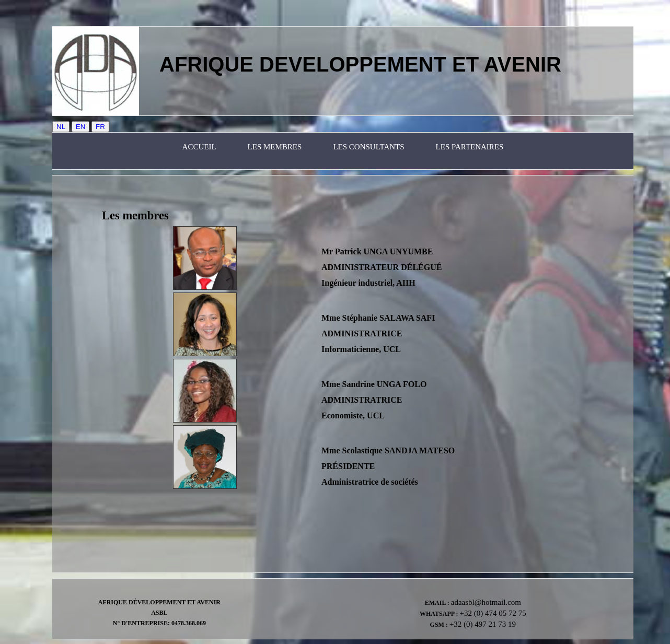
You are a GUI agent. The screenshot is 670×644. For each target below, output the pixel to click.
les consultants (368, 147)
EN (81, 127)
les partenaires (470, 147)
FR (100, 127)
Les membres (275, 147)
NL (61, 127)
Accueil (199, 147)
